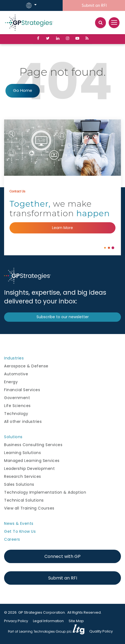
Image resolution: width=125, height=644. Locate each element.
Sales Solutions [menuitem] (19, 484)
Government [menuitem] (17, 398)
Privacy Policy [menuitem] (16, 621)
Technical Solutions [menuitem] (24, 500)
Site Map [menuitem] (76, 621)
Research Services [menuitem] (23, 476)
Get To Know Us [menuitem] (20, 531)
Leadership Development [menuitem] (29, 469)
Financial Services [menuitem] (22, 390)
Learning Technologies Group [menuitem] (46, 631)
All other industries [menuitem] (23, 421)
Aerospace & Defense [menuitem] (26, 366)
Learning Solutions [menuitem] (22, 453)
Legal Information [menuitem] (48, 621)
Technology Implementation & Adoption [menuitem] (45, 492)
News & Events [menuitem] (19, 523)
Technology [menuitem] (16, 414)
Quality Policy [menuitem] (101, 631)
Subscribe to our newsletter (63, 317)
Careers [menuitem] (12, 539)
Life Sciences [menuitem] (17, 406)
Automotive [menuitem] (16, 374)
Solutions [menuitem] (13, 437)
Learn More (62, 228)
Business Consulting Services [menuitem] (33, 445)
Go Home (23, 90)
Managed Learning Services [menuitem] (32, 461)
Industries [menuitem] (14, 358)
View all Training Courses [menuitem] (29, 508)
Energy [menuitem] (11, 382)
